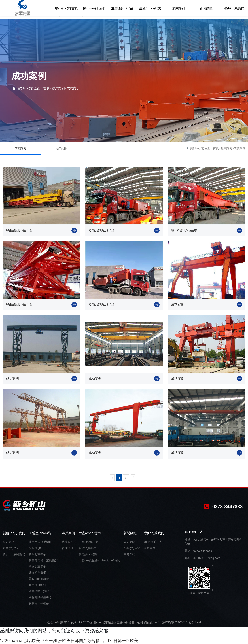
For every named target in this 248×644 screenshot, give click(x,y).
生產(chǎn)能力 (90, 533)
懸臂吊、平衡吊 (39, 603)
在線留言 (150, 548)
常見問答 (129, 554)
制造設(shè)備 (88, 554)
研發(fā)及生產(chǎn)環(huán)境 (99, 560)
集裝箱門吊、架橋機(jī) (44, 560)
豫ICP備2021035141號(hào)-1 (182, 622)
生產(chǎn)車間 (89, 542)
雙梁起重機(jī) (38, 554)
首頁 (46, 88)
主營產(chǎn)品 (40, 533)
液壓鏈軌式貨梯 (39, 591)
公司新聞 (129, 542)
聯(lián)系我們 (154, 533)
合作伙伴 (61, 148)
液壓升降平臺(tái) (40, 597)
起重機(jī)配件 (38, 585)
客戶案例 (58, 88)
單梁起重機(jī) (38, 566)
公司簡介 (9, 542)
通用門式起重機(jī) (41, 542)
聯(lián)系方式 (153, 542)
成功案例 (73, 88)
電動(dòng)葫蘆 (39, 579)
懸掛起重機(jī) (38, 573)
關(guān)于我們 (14, 533)
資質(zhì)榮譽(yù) (14, 554)
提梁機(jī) (35, 548)
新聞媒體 (130, 533)
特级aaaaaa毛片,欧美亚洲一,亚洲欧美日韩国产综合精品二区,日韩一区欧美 (78, 640)
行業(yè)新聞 (132, 548)
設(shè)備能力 (88, 548)
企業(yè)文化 (11, 548)
